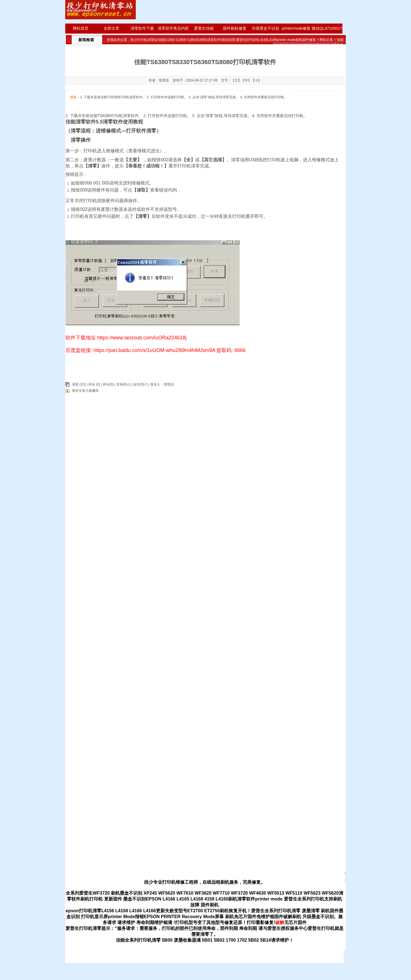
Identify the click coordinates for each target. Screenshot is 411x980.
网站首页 (81, 28)
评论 (92, 384)
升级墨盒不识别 (265, 28)
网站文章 (326, 40)
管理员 (169, 384)
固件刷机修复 (235, 28)
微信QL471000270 (327, 28)
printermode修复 (296, 28)
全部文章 (111, 28)
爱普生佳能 (204, 28)
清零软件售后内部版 (173, 28)
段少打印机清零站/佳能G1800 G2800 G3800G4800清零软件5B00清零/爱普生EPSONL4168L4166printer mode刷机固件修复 (223, 40)
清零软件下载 (142, 28)
